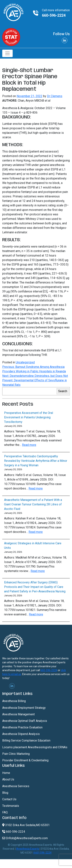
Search (63, 391)
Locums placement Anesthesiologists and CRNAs (35, 747)
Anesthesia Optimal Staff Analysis (25, 721)
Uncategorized (25, 362)
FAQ (5, 812)
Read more (29, 445)
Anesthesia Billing (14, 701)
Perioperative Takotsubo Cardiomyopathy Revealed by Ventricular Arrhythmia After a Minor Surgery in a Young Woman (36, 461)
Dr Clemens (55, 96)
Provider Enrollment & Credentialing (25, 760)
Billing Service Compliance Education (26, 740)
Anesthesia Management (18, 714)
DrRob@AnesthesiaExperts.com (25, 838)
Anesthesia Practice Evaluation (22, 727)
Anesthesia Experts (28, 849)
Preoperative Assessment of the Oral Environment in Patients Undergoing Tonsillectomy (29, 417)
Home (6, 773)
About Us (8, 779)
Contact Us (9, 799)
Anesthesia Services (16, 786)
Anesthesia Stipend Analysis (21, 734)
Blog (5, 793)
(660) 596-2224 (42, 853)
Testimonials (11, 806)
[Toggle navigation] (7, 53)
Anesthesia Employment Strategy (24, 708)
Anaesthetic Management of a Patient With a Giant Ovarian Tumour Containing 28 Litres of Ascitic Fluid (33, 504)
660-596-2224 (54, 15)
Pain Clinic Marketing (16, 754)
